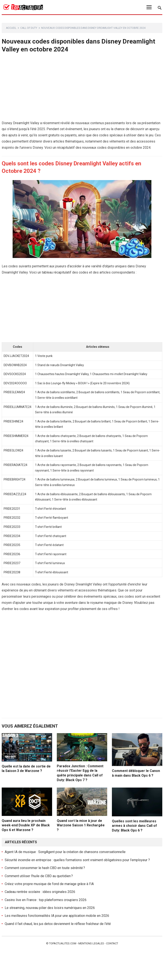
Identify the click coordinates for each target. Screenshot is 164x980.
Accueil (11, 28)
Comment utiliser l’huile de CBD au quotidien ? (39, 876)
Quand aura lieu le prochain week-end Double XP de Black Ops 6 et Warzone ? (26, 825)
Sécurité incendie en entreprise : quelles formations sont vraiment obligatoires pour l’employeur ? (77, 860)
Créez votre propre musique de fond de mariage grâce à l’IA (49, 884)
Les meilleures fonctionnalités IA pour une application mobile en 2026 (57, 916)
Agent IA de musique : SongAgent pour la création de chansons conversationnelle (65, 852)
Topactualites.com (63, 943)
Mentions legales (91, 943)
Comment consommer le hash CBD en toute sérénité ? (45, 868)
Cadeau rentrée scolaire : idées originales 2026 (40, 892)
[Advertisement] (82, 89)
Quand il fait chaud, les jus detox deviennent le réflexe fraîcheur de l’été (58, 924)
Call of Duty (29, 28)
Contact (112, 943)
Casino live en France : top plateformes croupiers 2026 (46, 900)
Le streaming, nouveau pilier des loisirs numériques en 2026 (50, 908)
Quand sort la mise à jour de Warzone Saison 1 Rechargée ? (81, 825)
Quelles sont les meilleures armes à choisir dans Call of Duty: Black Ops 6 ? (134, 826)
